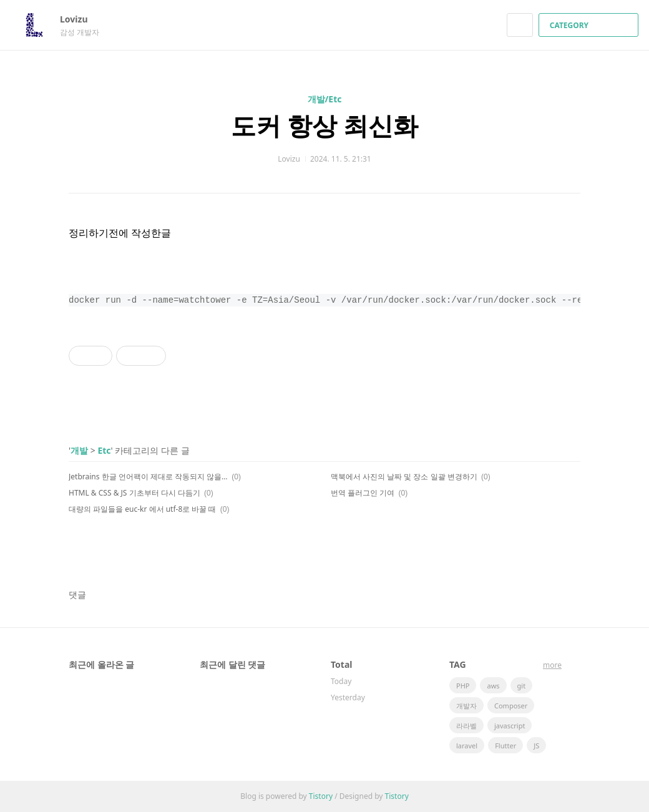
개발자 (466, 706)
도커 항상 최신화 (325, 125)
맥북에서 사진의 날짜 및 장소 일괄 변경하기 (404, 477)
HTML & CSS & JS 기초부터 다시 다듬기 (134, 493)
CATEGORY (590, 25)
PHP (463, 686)
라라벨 (466, 726)
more (552, 665)
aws (493, 686)
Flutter (505, 746)
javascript (510, 726)
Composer (511, 706)
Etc (104, 450)
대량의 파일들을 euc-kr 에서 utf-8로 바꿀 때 (143, 509)
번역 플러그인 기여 (363, 493)
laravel (467, 746)
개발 (79, 450)
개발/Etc (325, 99)
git (522, 686)
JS (536, 746)
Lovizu (80, 19)
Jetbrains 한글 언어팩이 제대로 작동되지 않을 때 (148, 477)
